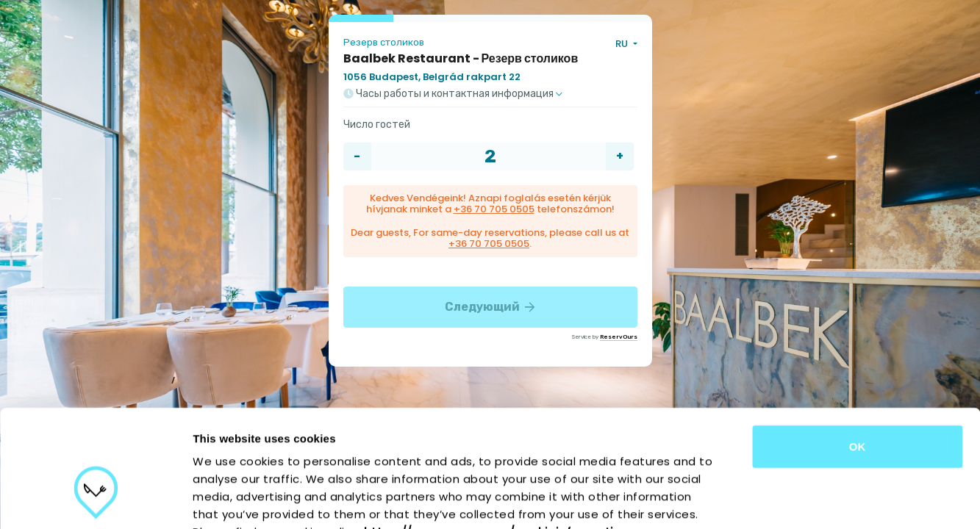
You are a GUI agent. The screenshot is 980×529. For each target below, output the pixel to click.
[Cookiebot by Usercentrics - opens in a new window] (95, 500)
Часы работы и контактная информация (453, 94)
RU (623, 44)
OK (858, 355)
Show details (772, 500)
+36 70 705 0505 (494, 209)
